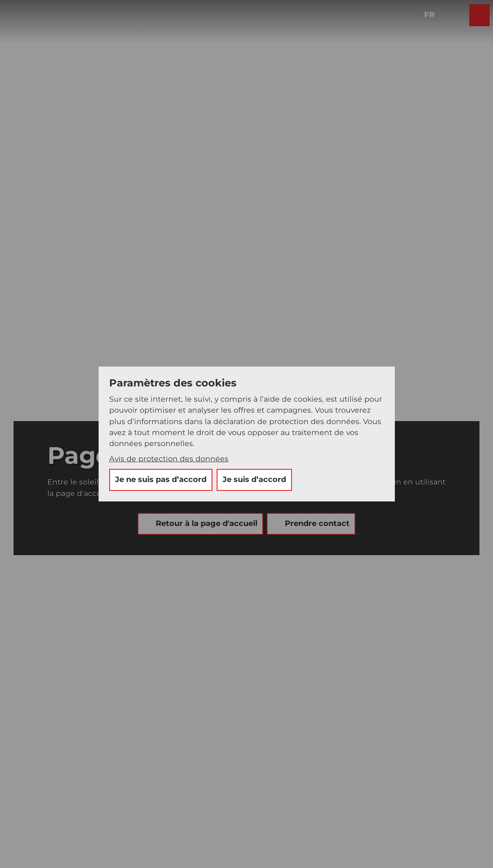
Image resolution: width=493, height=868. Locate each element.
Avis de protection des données (169, 459)
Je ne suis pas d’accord (161, 479)
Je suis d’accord (254, 479)
